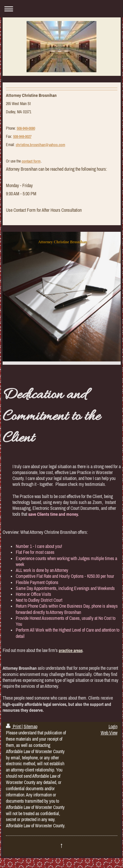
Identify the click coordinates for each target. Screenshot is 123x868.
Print (14, 727)
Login (113, 727)
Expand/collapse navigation (61, 9)
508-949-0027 (22, 137)
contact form (31, 161)
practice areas (71, 650)
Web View (109, 733)
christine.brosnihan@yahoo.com (41, 145)
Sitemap (31, 727)
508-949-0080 (26, 128)
